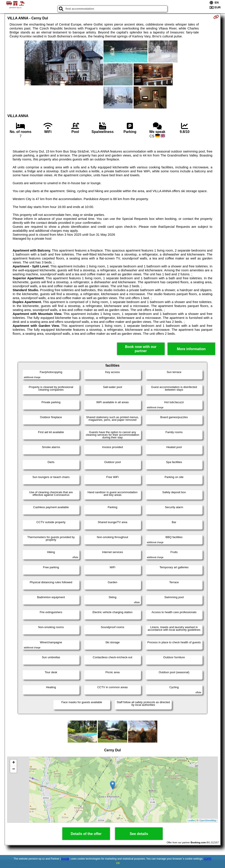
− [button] (14, 769)
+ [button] (14, 763)
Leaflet (191, 820)
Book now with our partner (141, 349)
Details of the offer (86, 834)
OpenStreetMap (208, 820)
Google (65, 859)
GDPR (208, 859)
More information (191, 349)
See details (139, 834)
